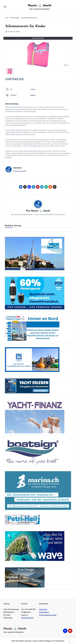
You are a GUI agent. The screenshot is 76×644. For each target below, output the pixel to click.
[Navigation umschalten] (5, 7)
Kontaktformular (27, 618)
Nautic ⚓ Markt (40, 5)
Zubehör (33, 95)
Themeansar (60, 641)
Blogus (49, 641)
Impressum (43, 610)
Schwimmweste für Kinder (28, 26)
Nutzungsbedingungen (48, 615)
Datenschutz (44, 612)
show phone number (21, 171)
